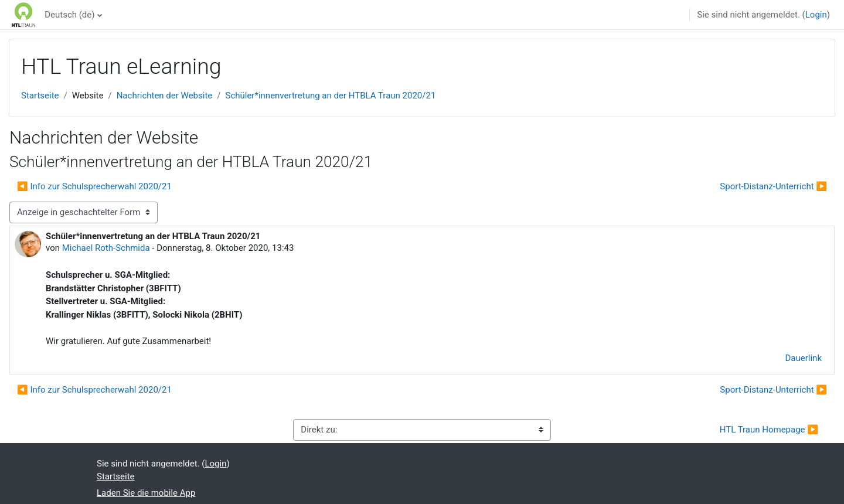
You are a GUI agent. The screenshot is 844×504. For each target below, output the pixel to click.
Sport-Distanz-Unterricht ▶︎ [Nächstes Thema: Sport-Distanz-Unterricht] (773, 186)
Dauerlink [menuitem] (804, 358)
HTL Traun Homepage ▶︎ (769, 430)
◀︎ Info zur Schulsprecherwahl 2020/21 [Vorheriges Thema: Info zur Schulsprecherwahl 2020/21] (94, 186)
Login (816, 15)
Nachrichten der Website (165, 96)
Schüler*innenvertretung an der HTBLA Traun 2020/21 (330, 96)
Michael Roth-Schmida (106, 248)
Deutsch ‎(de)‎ (69, 15)
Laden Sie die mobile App (146, 493)
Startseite (40, 96)
